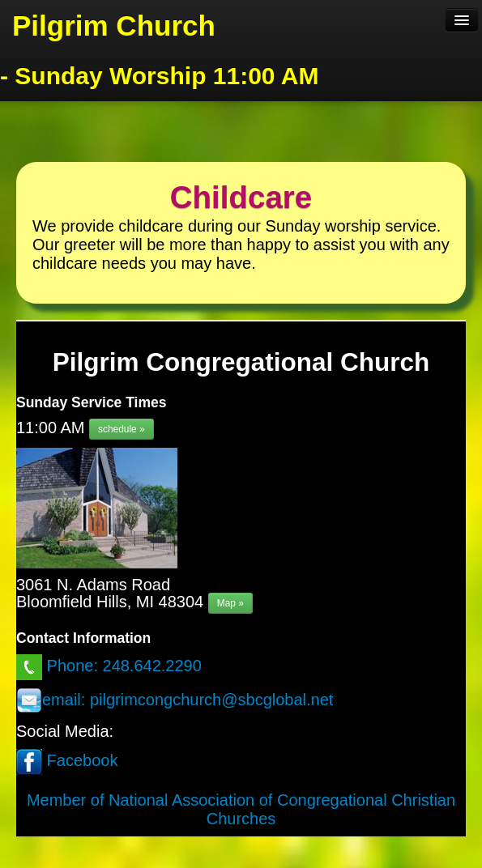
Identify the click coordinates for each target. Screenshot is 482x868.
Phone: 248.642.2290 (109, 666)
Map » (230, 603)
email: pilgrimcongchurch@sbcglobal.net (175, 700)
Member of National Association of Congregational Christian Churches (241, 809)
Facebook (67, 760)
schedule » (122, 429)
